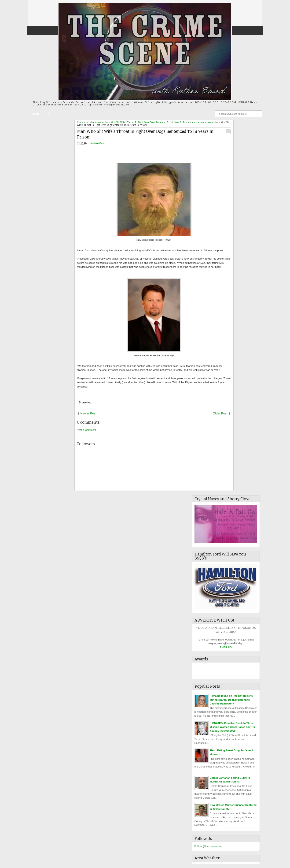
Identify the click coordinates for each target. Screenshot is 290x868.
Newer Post (88, 413)
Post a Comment (87, 430)
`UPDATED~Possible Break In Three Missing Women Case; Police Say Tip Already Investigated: (232, 727)
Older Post (220, 413)
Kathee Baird (98, 143)
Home (36, 114)
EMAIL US (226, 647)
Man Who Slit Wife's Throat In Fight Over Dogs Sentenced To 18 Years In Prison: (145, 134)
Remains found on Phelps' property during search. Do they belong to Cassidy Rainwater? (231, 700)
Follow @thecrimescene (208, 846)
